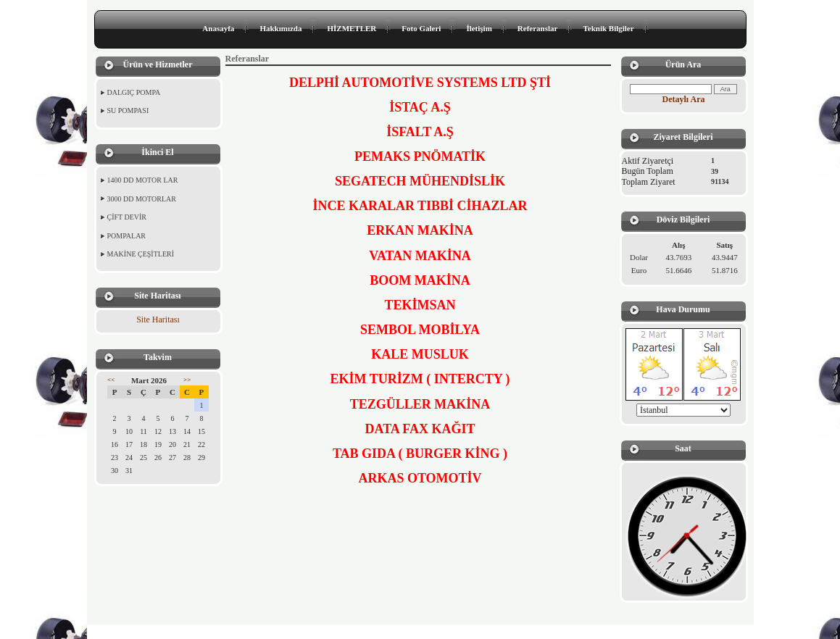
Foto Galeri (421, 28)
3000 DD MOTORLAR (142, 199)
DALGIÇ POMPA (134, 92)
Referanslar (538, 28)
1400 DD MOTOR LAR (143, 180)
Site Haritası (158, 319)
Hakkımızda (280, 28)
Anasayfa (218, 28)
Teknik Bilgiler (608, 28)
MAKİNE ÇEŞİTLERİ (141, 254)
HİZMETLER (352, 28)
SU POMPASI (128, 110)
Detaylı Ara (684, 99)
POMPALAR (127, 236)
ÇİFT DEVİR (127, 217)
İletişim (479, 28)
